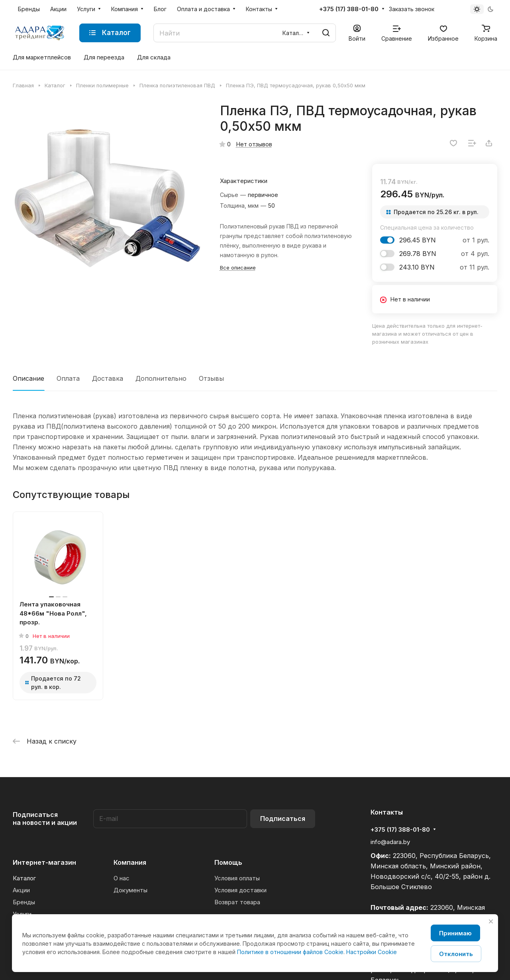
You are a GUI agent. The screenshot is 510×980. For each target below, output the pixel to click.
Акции (21, 890)
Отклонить (456, 954)
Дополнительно (161, 378)
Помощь (228, 862)
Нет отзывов (254, 144)
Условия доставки (240, 890)
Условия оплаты (237, 878)
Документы (130, 890)
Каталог (24, 878)
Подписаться (283, 819)
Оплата (68, 378)
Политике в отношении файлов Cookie (290, 952)
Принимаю (455, 933)
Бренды (24, 902)
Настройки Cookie (372, 952)
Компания (130, 862)
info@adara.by (390, 842)
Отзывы (211, 378)
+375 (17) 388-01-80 (349, 9)
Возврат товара (237, 902)
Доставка (108, 378)
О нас (122, 878)
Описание (28, 378)
